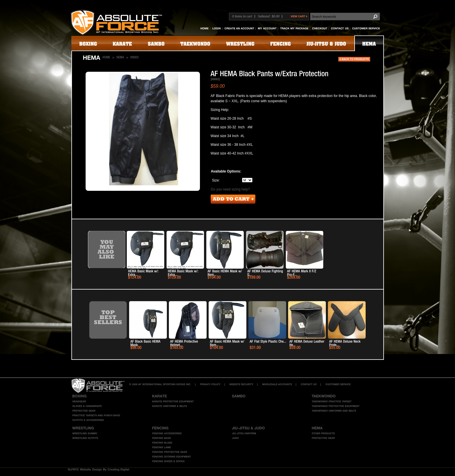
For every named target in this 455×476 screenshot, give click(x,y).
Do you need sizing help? (231, 189)
